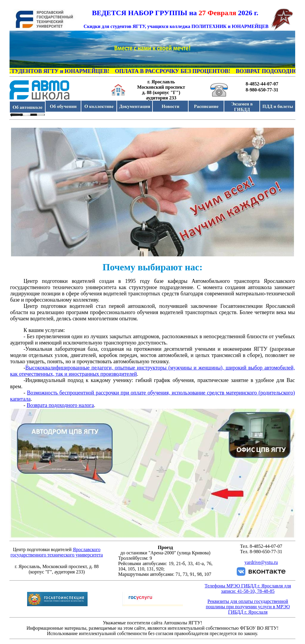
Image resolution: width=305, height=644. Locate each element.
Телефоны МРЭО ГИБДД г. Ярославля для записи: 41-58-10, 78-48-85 (248, 588)
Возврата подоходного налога (60, 405)
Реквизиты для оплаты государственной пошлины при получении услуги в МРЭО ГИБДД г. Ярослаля (248, 607)
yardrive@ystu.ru (261, 562)
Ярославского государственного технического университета (57, 552)
